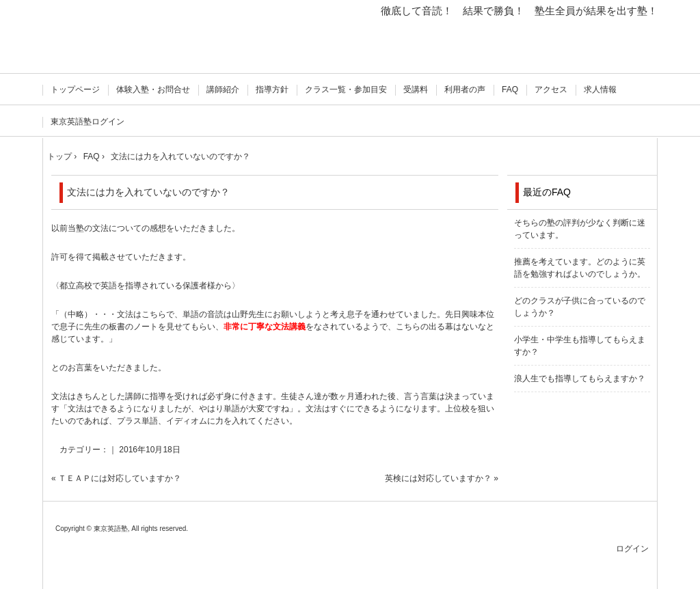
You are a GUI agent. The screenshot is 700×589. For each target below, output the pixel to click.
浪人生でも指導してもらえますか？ (580, 379)
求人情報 (600, 90)
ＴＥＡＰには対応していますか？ (120, 478)
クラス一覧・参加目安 (346, 90)
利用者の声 (465, 90)
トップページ (75, 90)
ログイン (632, 549)
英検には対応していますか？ (438, 478)
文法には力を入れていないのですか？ (148, 192)
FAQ (510, 90)
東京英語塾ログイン (87, 122)
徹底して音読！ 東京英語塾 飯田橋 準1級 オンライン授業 (112, 39)
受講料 (416, 90)
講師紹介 (223, 90)
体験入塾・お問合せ (153, 90)
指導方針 (272, 90)
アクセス (551, 90)
